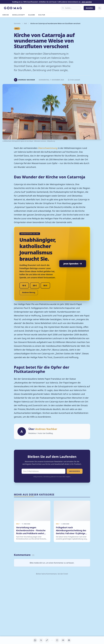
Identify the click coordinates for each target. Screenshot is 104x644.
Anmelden (89, 8)
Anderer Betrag (29, 292)
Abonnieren (75, 471)
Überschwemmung (48, 148)
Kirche (6, 15)
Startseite (17, 23)
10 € (24, 285)
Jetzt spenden (87, 2)
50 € (45, 285)
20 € (35, 285)
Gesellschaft (19, 15)
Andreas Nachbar (46, 429)
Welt (25, 23)
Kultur (42, 15)
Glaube (32, 15)
